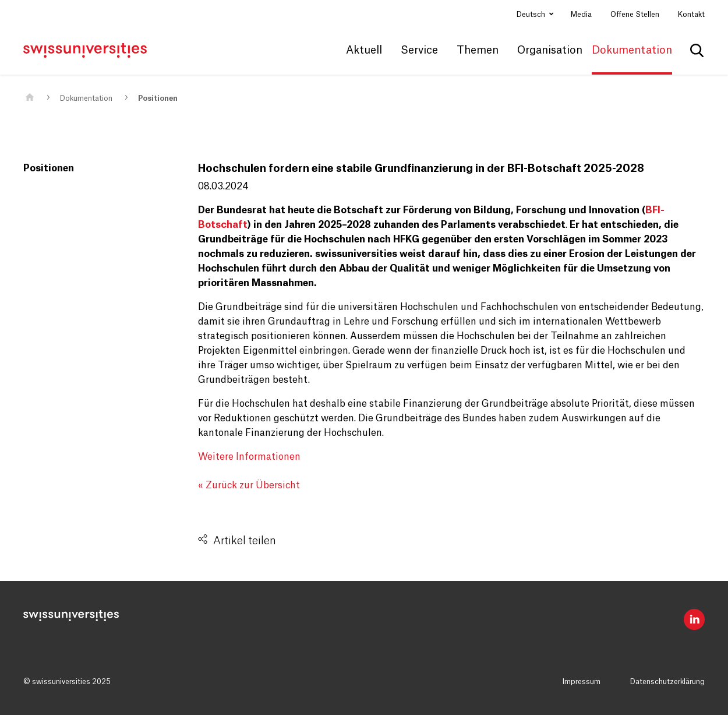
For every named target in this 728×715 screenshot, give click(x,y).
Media (581, 15)
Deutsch (532, 15)
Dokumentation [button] (632, 50)
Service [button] (419, 50)
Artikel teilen (245, 541)
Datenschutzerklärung (667, 682)
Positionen (158, 98)
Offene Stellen (635, 15)
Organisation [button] (550, 50)
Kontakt (691, 15)
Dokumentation (86, 98)
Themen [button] (478, 50)
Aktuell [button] (364, 50)
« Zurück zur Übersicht (249, 485)
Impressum (582, 682)
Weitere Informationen (249, 457)
